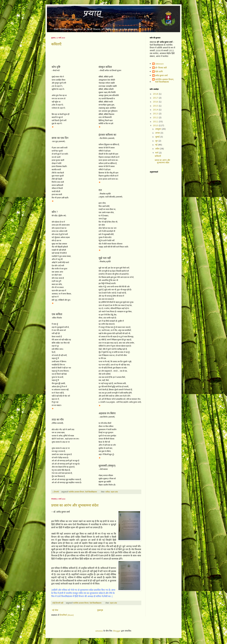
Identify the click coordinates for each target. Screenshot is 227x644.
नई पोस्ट (55, 610)
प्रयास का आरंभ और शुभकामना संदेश (75, 505)
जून (157, 141)
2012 (156, 117)
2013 (156, 114)
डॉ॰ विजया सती (161, 68)
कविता (108, 492)
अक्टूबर (158, 129)
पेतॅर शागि (159, 72)
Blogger (117, 631)
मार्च (157, 153)
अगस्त (158, 133)
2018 (156, 94)
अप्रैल (158, 149)
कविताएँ (56, 44)
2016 (156, 102)
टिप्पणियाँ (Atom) (67, 615)
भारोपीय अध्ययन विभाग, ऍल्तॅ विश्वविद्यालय (165, 81)
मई (157, 145)
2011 (156, 122)
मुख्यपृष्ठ (100, 610)
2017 (156, 98)
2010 (156, 125)
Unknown (159, 64)
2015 (156, 106)
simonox (99, 631)
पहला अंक (114, 492)
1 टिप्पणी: (56, 492)
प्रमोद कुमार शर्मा (161, 76)
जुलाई (158, 137)
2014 (156, 110)
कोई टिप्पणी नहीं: (58, 603)
